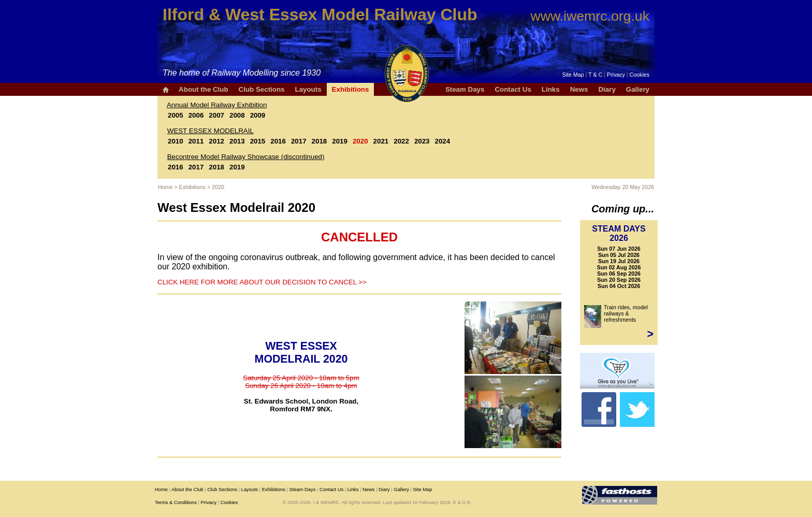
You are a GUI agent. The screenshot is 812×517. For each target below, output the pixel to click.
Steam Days (465, 89)
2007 (216, 115)
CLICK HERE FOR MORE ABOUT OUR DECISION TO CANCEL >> (262, 282)
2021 (381, 141)
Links (551, 89)
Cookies (640, 75)
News (579, 89)
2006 (196, 115)
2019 (340, 141)
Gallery (638, 89)
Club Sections (262, 89)
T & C (595, 75)
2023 (422, 141)
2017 (299, 141)
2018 (320, 141)
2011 (196, 141)
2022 (401, 141)
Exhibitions (351, 89)
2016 (278, 141)
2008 (237, 115)
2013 (237, 141)
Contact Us (513, 89)
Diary (607, 89)
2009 (258, 115)
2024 (443, 141)
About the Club (204, 89)
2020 (360, 141)
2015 (258, 141)
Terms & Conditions (176, 502)
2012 (216, 141)
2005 (176, 115)
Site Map (573, 75)
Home (165, 187)
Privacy (616, 75)
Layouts (308, 89)
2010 (176, 141)
